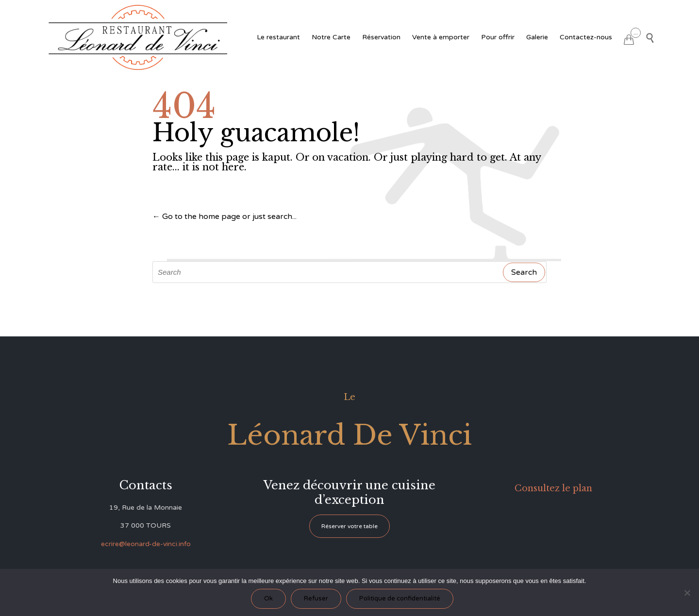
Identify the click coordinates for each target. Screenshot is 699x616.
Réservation (381, 37)
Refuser (316, 599)
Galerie (537, 37)
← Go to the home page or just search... (225, 216)
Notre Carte (331, 37)
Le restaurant (278, 37)
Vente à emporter (441, 37)
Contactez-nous (586, 37)
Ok (268, 599)
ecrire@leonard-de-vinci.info (146, 544)
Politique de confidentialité (400, 599)
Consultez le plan (553, 488)
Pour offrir (498, 37)
